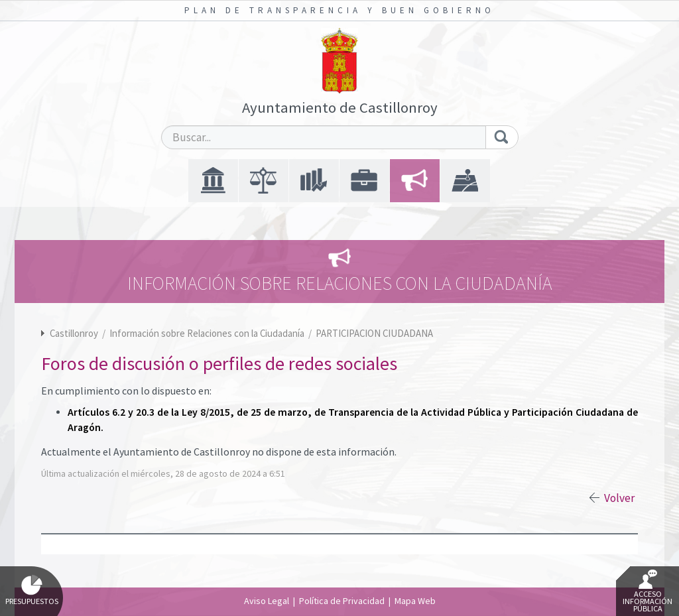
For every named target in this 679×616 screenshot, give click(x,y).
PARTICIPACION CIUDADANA (374, 333)
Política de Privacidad (342, 601)
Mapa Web (415, 601)
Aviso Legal (267, 601)
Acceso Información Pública (648, 591)
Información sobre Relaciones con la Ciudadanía (208, 333)
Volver (619, 498)
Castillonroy (74, 333)
